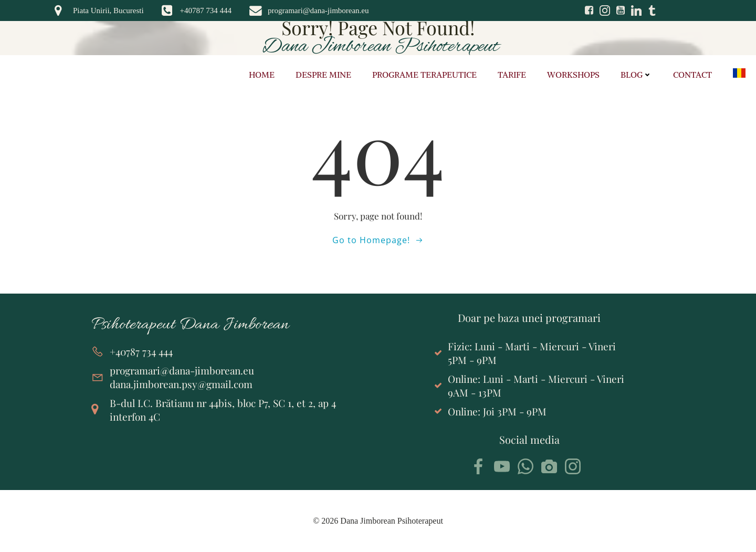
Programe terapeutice (424, 75)
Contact (692, 75)
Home (262, 75)
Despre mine (323, 75)
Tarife (512, 75)
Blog (636, 75)
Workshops (573, 75)
